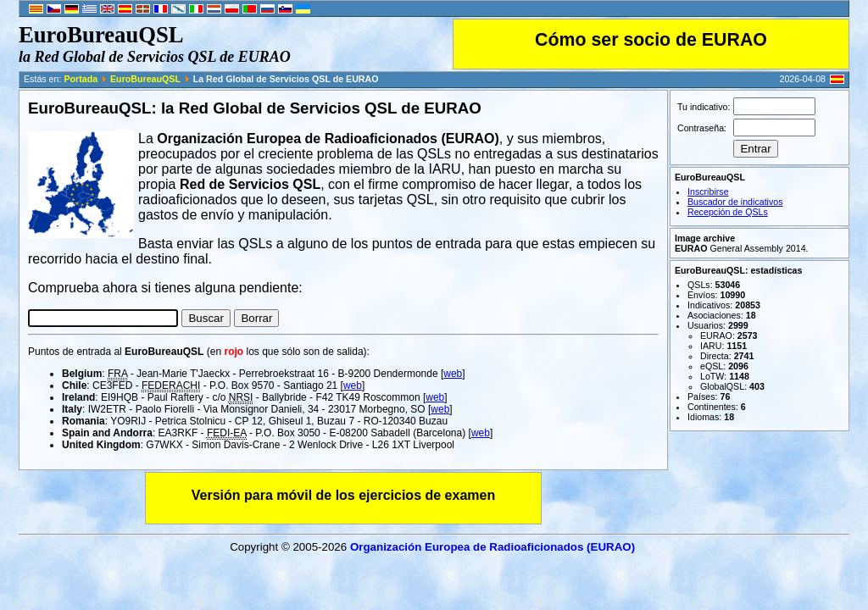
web (453, 374)
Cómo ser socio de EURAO (651, 40)
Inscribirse (708, 191)
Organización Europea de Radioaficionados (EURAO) (492, 547)
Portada (81, 79)
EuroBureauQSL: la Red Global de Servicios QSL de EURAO (255, 108)
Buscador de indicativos (735, 202)
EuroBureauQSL (145, 79)
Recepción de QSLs (728, 212)
